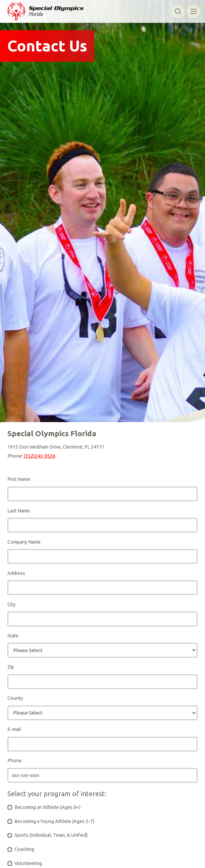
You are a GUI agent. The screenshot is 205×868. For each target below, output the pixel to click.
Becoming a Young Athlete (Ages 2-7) (54, 821)
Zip (11, 667)
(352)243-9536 (40, 456)
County (15, 698)
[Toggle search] (178, 11)
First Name (19, 479)
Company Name (24, 542)
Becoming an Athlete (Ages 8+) (47, 807)
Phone (15, 761)
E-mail (14, 729)
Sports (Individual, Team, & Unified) (51, 835)
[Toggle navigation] (193, 11)
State (13, 636)
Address (16, 573)
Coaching (24, 849)
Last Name (19, 511)
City (11, 604)
